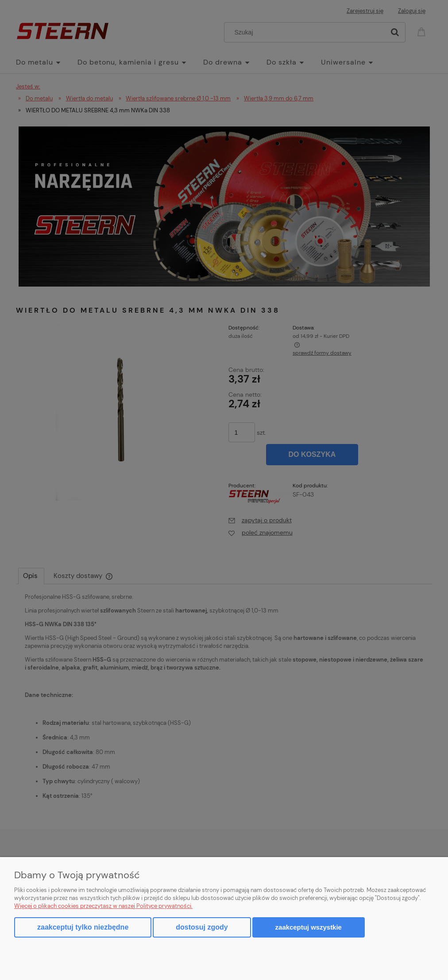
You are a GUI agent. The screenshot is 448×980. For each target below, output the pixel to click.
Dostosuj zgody (202, 927)
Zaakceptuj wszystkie (309, 927)
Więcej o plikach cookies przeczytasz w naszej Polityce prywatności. (103, 906)
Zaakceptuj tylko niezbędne (83, 927)
